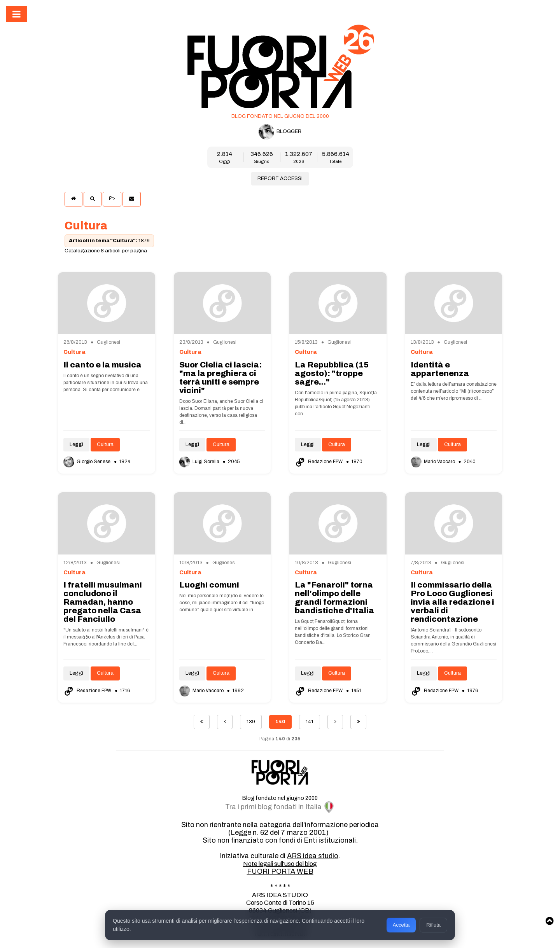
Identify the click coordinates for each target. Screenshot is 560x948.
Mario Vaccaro (433, 462)
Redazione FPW (319, 462)
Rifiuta (433, 925)
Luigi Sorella (200, 462)
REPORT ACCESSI (280, 178)
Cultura (105, 444)
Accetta (401, 925)
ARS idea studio (313, 856)
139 (251, 722)
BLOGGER (280, 132)
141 (310, 722)
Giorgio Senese (87, 462)
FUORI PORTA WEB (280, 871)
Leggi (76, 444)
